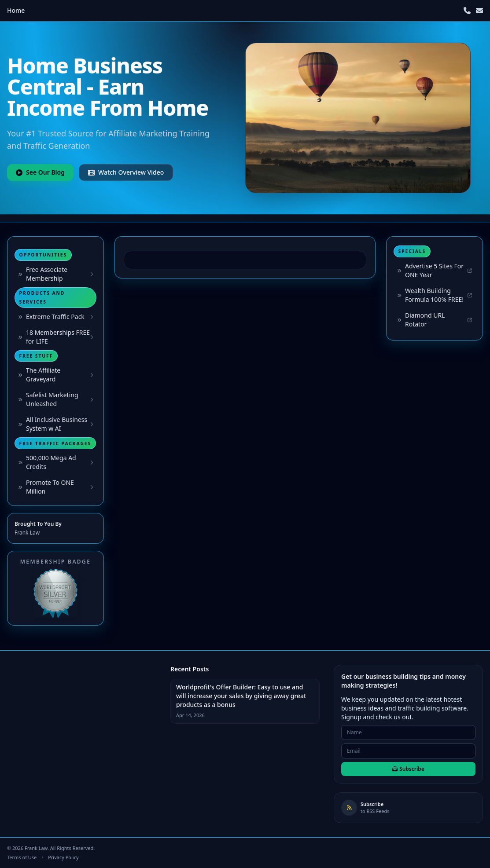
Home (16, 10)
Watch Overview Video (126, 172)
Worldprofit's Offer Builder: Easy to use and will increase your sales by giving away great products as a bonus (241, 696)
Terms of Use (22, 857)
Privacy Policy (63, 857)
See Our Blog (40, 172)
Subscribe (408, 769)
